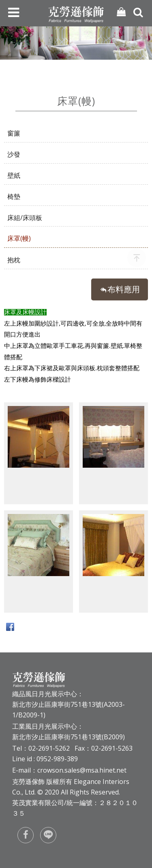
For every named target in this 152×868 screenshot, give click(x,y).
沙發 (14, 154)
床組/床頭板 (25, 218)
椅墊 (14, 196)
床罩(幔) (19, 238)
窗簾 (14, 133)
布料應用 (124, 289)
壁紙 (14, 175)
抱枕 (14, 260)
